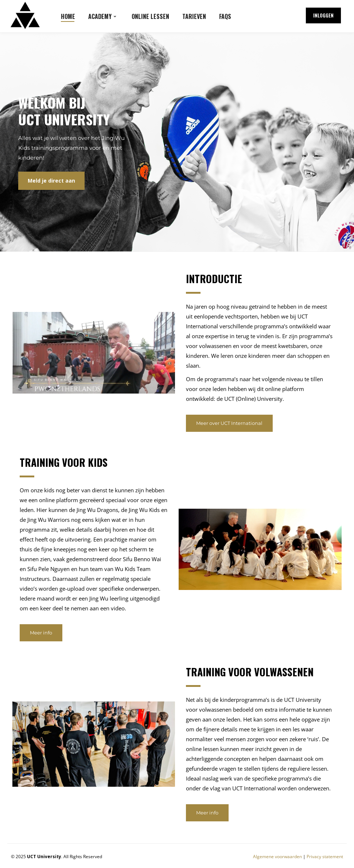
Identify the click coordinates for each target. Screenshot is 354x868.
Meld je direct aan (51, 181)
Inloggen (323, 15)
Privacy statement (325, 857)
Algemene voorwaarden (277, 857)
